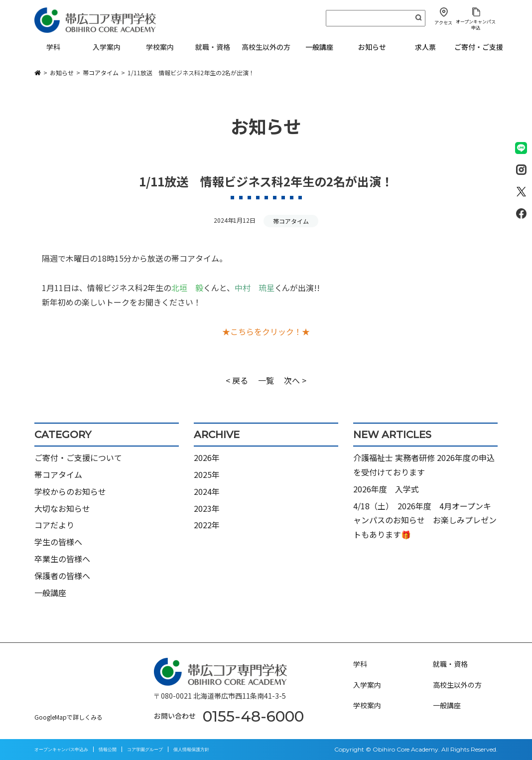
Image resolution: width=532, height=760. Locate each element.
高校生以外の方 (457, 685)
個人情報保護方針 (191, 749)
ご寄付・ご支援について (78, 457)
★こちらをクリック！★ (266, 331)
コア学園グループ (145, 749)
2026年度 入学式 (386, 489)
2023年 (207, 508)
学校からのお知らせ (70, 491)
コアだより (54, 525)
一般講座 (319, 47)
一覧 (266, 380)
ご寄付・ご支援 (479, 47)
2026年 (207, 457)
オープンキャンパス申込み (61, 749)
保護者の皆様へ (62, 576)
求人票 (425, 47)
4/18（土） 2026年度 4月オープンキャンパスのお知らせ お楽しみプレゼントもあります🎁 (425, 520)
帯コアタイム (291, 221)
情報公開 (108, 749)
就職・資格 (450, 664)
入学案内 (367, 685)
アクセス (443, 23)
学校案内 (367, 705)
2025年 (207, 474)
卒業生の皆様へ (62, 559)
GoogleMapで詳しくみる (68, 717)
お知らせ (372, 47)
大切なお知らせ (62, 508)
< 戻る (237, 380)
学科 (360, 664)
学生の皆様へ (58, 542)
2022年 (207, 525)
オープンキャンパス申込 (476, 24)
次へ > (295, 380)
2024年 (207, 491)
